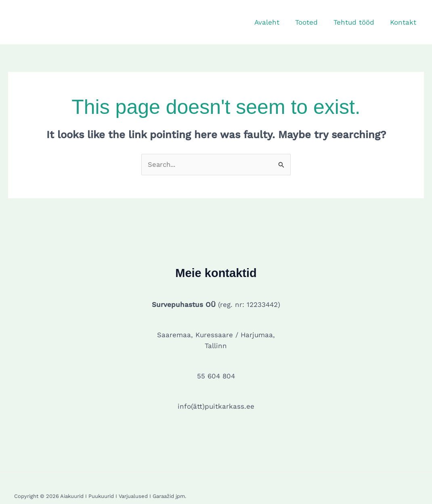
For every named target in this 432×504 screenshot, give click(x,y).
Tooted (311, 22)
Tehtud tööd (357, 22)
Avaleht (274, 22)
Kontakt (404, 22)
